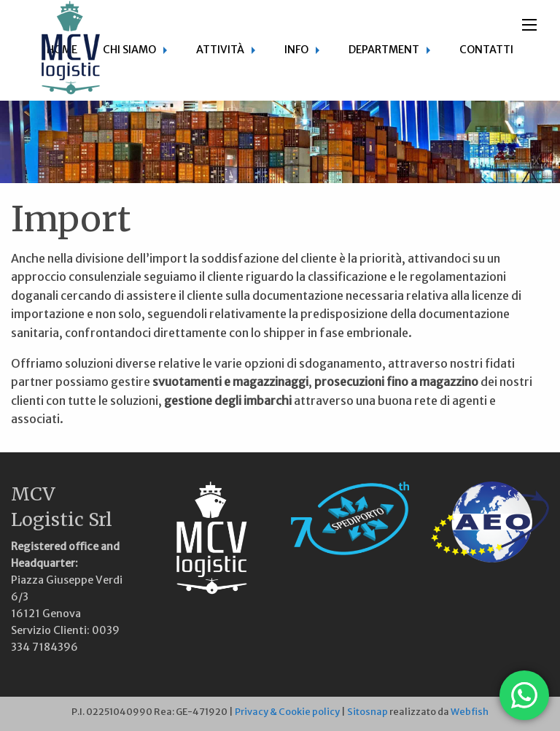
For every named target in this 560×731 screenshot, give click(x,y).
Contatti (486, 50)
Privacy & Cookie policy (287, 711)
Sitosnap (367, 711)
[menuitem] (137, 50)
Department (384, 50)
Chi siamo (129, 50)
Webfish (470, 711)
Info (296, 50)
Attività (220, 50)
